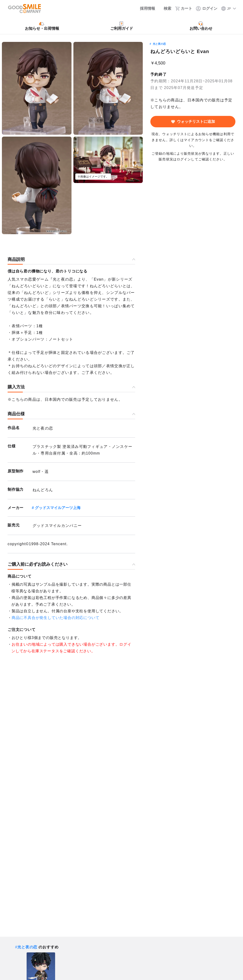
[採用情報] (144, 9)
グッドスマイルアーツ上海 (58, 508)
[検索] (165, 9)
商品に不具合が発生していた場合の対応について (56, 618)
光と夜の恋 (159, 44)
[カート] (184, 9)
